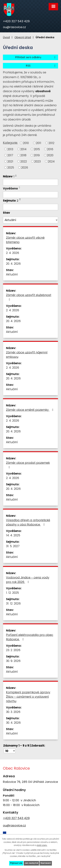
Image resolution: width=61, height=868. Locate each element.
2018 (23, 155)
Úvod (6, 37)
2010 (26, 143)
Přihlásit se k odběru (36, 57)
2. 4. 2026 (13, 253)
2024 (51, 161)
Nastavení (46, 863)
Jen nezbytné (31, 863)
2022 (24, 161)
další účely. (42, 845)
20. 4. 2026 (13, 264)
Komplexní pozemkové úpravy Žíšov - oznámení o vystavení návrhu (28, 697)
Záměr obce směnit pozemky (30, 410)
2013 (10, 149)
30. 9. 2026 (13, 661)
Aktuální (12, 274)
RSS (41, 66)
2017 (10, 155)
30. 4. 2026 (13, 723)
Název (9, 176)
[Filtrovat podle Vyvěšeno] (30, 195)
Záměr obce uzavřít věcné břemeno (25, 240)
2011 (39, 143)
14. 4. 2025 (13, 535)
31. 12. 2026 (13, 603)
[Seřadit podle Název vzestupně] (16, 175)
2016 (50, 149)
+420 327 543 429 (16, 21)
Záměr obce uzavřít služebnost (29, 297)
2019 (37, 155)
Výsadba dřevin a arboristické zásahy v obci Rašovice (28, 522)
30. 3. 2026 (13, 712)
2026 (25, 167)
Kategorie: (10, 143)
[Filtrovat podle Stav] (30, 220)
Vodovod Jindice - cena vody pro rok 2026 (28, 580)
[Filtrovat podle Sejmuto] (30, 207)
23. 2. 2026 (13, 650)
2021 (10, 161)
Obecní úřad (23, 37)
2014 (23, 149)
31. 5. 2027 (13, 546)
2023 (37, 161)
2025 (11, 167)
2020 (50, 155)
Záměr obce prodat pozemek (28, 465)
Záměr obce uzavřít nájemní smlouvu (27, 355)
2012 (51, 143)
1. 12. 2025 (12, 593)
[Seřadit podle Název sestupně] (16, 176)
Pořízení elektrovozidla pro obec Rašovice (30, 637)
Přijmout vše (16, 863)
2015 (37, 149)
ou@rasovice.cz (14, 27)
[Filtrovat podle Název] (30, 182)
